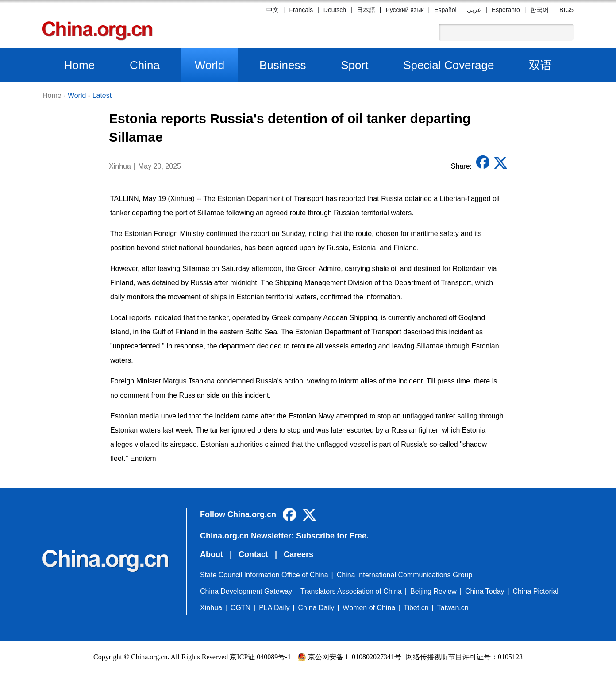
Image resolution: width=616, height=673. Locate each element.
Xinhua (211, 608)
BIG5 (566, 10)
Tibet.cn (416, 608)
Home (79, 65)
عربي (474, 10)
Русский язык (404, 10)
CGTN (241, 608)
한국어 (539, 10)
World (210, 65)
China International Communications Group (405, 575)
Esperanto (506, 10)
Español (445, 10)
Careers (298, 554)
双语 (540, 65)
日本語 (366, 10)
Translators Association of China (351, 591)
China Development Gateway (246, 591)
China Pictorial (536, 591)
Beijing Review (433, 591)
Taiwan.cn (453, 608)
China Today (485, 591)
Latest (102, 95)
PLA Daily (274, 608)
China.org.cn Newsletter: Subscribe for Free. (284, 536)
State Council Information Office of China (264, 575)
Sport (354, 65)
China (145, 65)
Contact (253, 554)
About (212, 554)
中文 (273, 10)
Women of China (369, 608)
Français (301, 10)
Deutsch (335, 10)
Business (283, 65)
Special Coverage (449, 65)
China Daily (316, 608)
